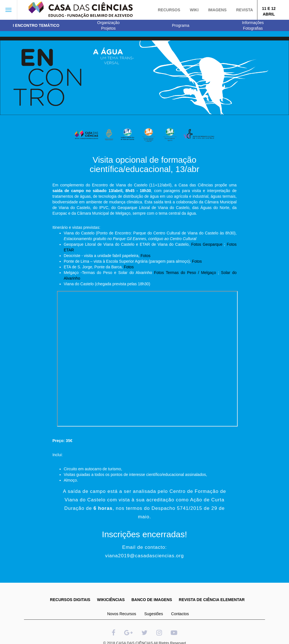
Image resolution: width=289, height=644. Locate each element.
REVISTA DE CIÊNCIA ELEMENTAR (212, 600)
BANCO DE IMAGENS (152, 600)
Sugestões (154, 614)
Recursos (169, 10)
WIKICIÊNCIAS (111, 600)
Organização (108, 23)
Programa (180, 25)
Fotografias (253, 28)
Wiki (194, 10)
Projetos (108, 28)
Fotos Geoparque (207, 244)
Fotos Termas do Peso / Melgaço (185, 273)
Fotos (145, 256)
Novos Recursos (122, 614)
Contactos (180, 614)
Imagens (217, 10)
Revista (245, 10)
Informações (253, 23)
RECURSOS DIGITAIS (70, 600)
